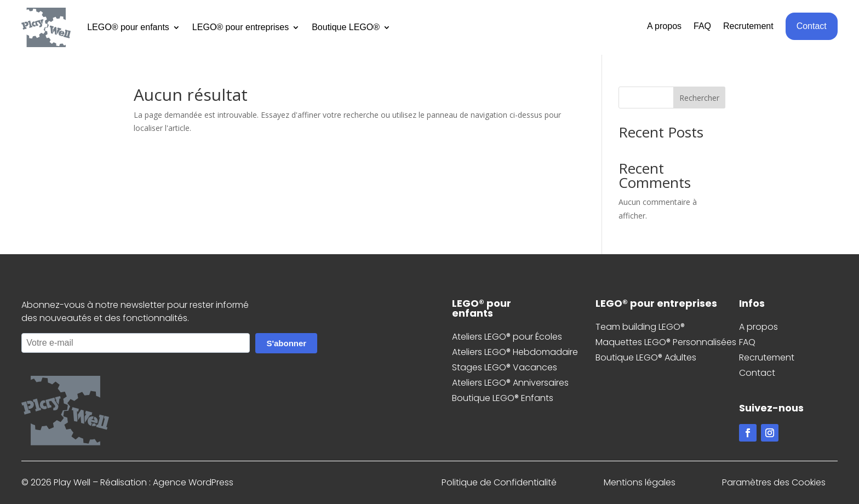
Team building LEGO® (640, 327)
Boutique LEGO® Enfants (503, 398)
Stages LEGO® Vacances (505, 367)
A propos (664, 27)
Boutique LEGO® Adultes (646, 357)
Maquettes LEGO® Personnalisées (666, 342)
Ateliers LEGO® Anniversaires (510, 383)
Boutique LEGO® (346, 27)
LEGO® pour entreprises (240, 27)
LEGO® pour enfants (128, 27)
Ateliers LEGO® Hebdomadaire (515, 352)
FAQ (702, 27)
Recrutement (748, 27)
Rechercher (699, 98)
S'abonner (286, 343)
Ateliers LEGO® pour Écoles (507, 337)
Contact (812, 26)
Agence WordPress (193, 482)
